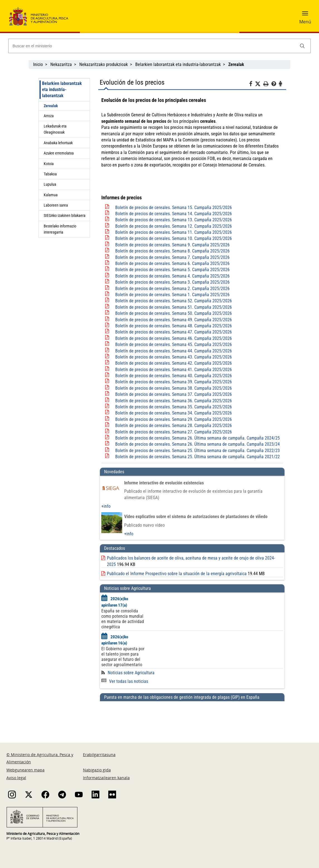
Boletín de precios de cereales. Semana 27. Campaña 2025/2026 (174, 432)
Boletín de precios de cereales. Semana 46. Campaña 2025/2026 (174, 338)
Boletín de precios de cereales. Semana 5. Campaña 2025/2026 (172, 270)
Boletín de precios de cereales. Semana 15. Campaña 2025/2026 (174, 208)
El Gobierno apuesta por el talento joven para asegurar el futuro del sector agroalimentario (123, 657)
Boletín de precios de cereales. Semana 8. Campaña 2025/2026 (172, 251)
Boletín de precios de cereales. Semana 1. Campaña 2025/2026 (172, 295)
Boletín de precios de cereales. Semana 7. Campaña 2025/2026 (172, 257)
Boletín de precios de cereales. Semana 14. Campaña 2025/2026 (174, 214)
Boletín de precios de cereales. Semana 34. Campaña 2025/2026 (174, 413)
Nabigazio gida (97, 770)
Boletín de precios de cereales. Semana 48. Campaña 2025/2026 (174, 326)
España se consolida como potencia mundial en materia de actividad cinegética (123, 619)
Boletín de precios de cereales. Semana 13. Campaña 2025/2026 (174, 220)
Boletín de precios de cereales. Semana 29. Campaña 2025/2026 (174, 419)
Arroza (49, 116)
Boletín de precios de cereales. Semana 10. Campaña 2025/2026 (174, 238)
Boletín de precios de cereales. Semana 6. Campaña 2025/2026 (172, 263)
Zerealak (51, 106)
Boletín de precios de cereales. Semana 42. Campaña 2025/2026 (174, 363)
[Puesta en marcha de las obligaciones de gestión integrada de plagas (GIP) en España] (192, 717)
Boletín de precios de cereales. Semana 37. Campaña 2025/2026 (174, 394)
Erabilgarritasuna (99, 755)
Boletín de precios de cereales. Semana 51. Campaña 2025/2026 (174, 307)
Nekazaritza (61, 64)
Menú (305, 22)
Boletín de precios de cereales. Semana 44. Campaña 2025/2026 (174, 351)
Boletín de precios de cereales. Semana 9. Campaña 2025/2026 (172, 245)
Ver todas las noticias (125, 681)
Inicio (38, 64)
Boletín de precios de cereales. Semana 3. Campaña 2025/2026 (172, 282)
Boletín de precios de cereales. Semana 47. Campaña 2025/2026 (174, 332)
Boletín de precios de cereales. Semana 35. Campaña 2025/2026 (174, 407)
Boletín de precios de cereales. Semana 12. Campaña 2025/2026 (174, 226)
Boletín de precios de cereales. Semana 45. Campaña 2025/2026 (174, 344)
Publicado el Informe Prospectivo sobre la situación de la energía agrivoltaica (177, 574)
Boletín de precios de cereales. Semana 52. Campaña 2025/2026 (174, 301)
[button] (305, 15)
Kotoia (49, 164)
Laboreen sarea (56, 205)
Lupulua (50, 184)
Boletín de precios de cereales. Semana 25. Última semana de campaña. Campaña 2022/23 (197, 451)
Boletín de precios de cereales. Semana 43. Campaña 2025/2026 (174, 357)
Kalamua (51, 195)
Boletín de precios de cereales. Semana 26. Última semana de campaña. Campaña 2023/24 (197, 444)
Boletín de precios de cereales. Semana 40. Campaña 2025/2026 (174, 376)
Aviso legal (16, 778)
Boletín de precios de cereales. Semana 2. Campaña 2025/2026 (172, 289)
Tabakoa (50, 174)
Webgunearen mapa (25, 770)
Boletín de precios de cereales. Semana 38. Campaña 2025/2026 (174, 388)
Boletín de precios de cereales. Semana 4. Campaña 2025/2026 (172, 276)
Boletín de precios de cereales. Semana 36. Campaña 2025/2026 (174, 401)
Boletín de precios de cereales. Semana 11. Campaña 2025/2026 (174, 232)
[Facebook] (252, 85)
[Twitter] (259, 84)
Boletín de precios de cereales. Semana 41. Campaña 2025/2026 (174, 370)
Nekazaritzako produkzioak (104, 64)
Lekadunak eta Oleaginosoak (55, 129)
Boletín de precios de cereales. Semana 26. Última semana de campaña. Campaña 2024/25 (197, 438)
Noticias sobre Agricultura (131, 673)
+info (106, 506)
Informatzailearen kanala (106, 778)
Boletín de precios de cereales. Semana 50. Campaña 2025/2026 (174, 313)
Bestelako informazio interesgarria (60, 229)
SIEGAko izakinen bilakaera (65, 215)
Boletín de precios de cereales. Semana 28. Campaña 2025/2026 (174, 426)
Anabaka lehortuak (58, 143)
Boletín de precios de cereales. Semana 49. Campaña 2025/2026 (174, 320)
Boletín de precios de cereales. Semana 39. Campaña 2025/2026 (174, 382)
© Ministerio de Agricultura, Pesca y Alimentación (40, 758)
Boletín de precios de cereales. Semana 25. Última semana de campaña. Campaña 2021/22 (197, 457)
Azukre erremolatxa (59, 153)
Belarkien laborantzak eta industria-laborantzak (178, 64)
